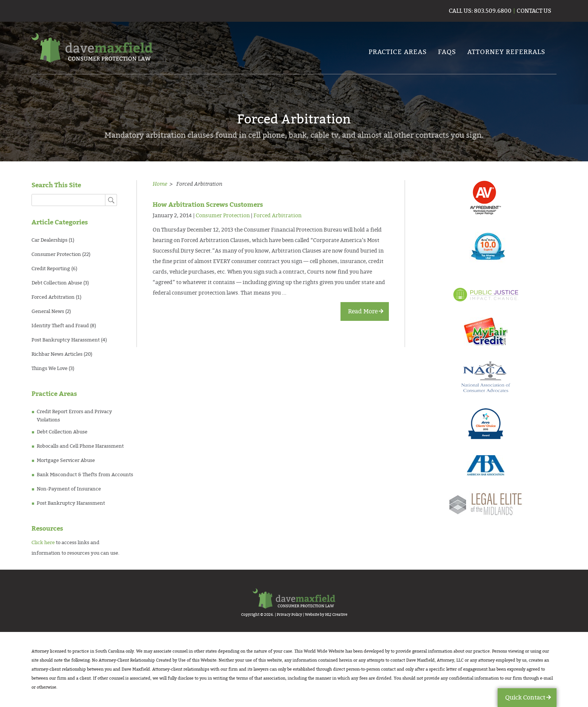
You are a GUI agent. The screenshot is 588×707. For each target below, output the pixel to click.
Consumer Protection (56, 254)
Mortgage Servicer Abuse (66, 460)
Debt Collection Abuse (57, 283)
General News (48, 311)
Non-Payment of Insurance (69, 489)
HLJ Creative (336, 615)
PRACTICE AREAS (398, 52)
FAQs (447, 52)
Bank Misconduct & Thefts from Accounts (85, 475)
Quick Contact (525, 698)
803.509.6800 (492, 11)
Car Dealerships (49, 240)
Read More (363, 311)
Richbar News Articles (57, 354)
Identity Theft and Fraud (60, 326)
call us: (461, 11)
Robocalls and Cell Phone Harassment (80, 446)
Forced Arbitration (53, 297)
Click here (43, 543)
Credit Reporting (51, 269)
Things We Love (49, 369)
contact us (534, 11)
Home (160, 184)
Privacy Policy (289, 615)
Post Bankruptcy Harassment (66, 340)
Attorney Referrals (506, 52)
